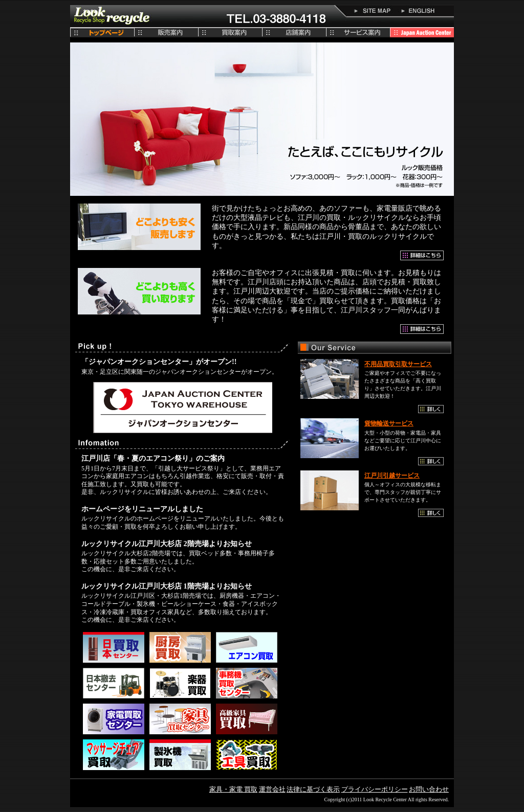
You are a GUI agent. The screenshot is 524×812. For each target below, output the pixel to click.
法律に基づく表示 (313, 789)
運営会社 (272, 789)
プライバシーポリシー (375, 789)
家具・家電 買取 (233, 789)
